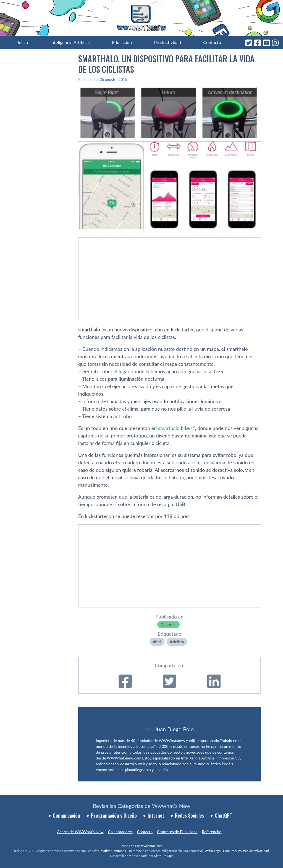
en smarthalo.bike (171, 428)
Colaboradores (120, 832)
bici (158, 642)
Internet (156, 815)
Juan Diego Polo (174, 729)
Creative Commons (112, 851)
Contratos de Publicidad (177, 832)
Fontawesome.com (149, 846)
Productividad (168, 42)
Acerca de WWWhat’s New (80, 832)
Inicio (23, 42)
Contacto (212, 42)
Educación (122, 42)
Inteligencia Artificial (70, 42)
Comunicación (66, 815)
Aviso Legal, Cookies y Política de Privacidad (237, 851)
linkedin (161, 770)
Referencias (212, 832)
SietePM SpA (164, 856)
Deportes (169, 624)
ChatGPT (223, 815)
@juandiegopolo (137, 770)
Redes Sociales (189, 815)
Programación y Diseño (114, 815)
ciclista (178, 642)
